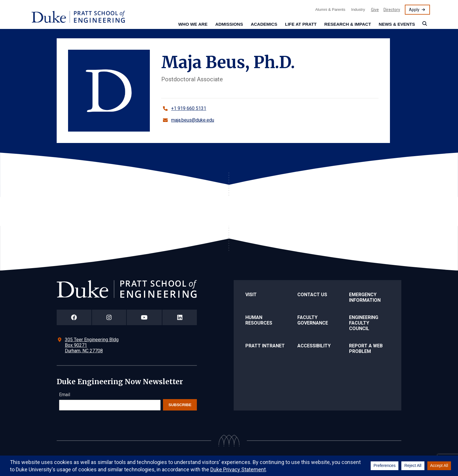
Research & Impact (348, 24)
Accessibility (314, 346)
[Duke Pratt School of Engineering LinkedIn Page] (180, 317)
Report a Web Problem (366, 349)
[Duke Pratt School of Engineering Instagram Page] (109, 317)
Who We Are (193, 24)
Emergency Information (365, 297)
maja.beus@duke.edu (193, 120)
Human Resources (259, 320)
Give (375, 10)
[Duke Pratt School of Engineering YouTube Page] (144, 317)
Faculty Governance (313, 320)
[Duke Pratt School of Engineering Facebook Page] (74, 317)
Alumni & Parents (330, 10)
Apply (414, 10)
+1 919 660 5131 (189, 108)
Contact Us (312, 295)
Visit (251, 295)
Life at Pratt (301, 24)
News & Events (397, 24)
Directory (392, 10)
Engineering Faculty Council (364, 323)
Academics (264, 24)
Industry (358, 10)
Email (65, 395)
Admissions (229, 24)
